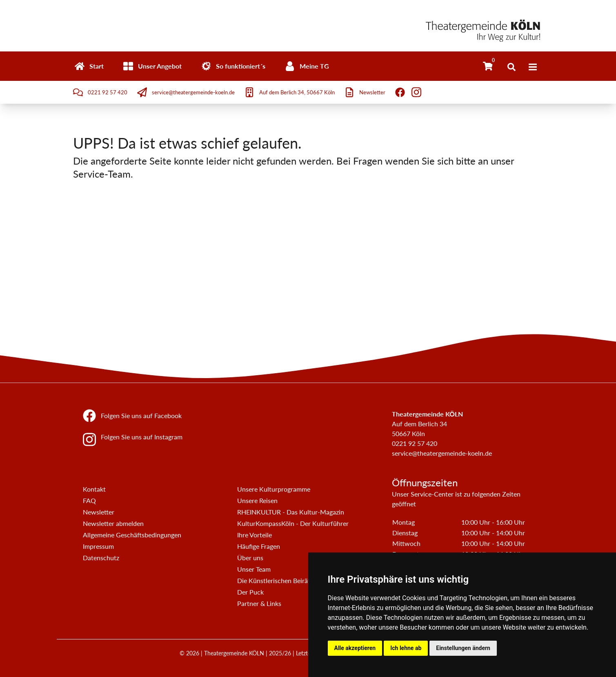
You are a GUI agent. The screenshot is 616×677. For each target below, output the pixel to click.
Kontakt (94, 489)
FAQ (89, 500)
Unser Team (254, 569)
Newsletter (99, 512)
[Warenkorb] (488, 66)
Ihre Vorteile (255, 535)
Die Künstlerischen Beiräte (275, 580)
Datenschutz (101, 558)
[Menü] (533, 67)
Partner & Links (259, 603)
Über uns (250, 558)
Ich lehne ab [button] (406, 648)
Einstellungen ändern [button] (463, 648)
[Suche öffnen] (511, 67)
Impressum (98, 546)
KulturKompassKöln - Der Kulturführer (293, 523)
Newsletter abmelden (113, 523)
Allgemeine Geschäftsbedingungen (132, 535)
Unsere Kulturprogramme (274, 489)
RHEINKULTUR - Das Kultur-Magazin (291, 512)
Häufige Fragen (259, 546)
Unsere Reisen (257, 500)
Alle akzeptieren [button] (355, 648)
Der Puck (250, 592)
